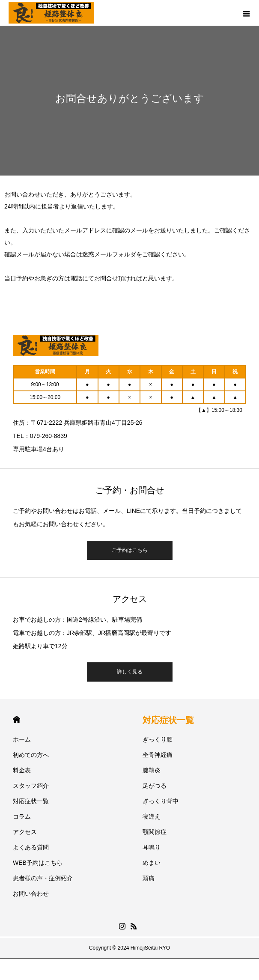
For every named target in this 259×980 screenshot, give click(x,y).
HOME (16, 719)
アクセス (25, 832)
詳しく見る (130, 672)
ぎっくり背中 (161, 801)
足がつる (155, 786)
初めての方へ (31, 755)
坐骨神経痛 (158, 755)
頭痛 (149, 878)
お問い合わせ (31, 894)
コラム (22, 816)
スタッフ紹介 (31, 786)
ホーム (22, 739)
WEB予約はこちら (38, 863)
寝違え (152, 816)
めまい (152, 863)
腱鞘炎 (152, 770)
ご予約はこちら (130, 550)
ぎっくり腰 (158, 739)
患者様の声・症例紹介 (43, 878)
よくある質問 (31, 847)
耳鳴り (152, 847)
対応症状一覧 (31, 801)
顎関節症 (155, 832)
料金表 (22, 770)
